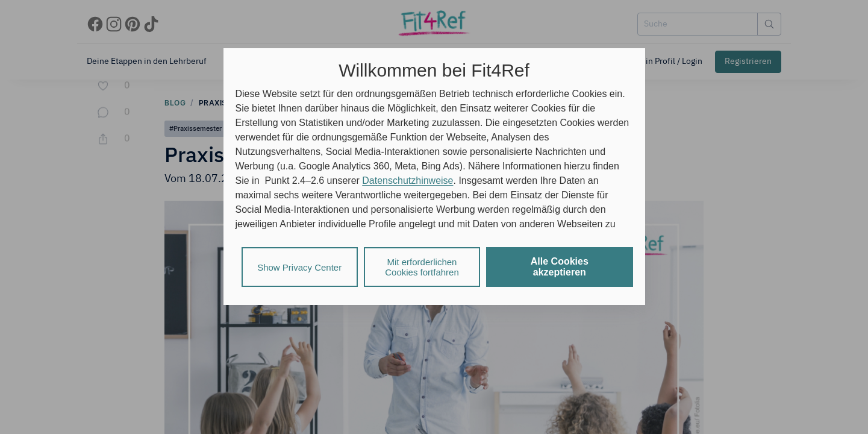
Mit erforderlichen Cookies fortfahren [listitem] (422, 267)
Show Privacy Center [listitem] (299, 267)
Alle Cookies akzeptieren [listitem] (560, 267)
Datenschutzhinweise (407, 181)
